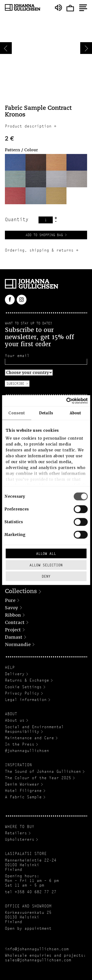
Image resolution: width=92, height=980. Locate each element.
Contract (15, 622)
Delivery (15, 674)
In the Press (20, 744)
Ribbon (13, 615)
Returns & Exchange (27, 680)
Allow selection (46, 565)
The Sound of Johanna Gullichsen (43, 771)
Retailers (16, 833)
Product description (28, 126)
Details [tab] (46, 413)
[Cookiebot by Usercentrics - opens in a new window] (66, 401)
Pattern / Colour (21, 150)
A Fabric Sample (23, 797)
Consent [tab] (17, 413)
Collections (21, 592)
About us (15, 720)
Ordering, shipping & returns (39, 250)
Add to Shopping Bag (44, 235)
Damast (14, 637)
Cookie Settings (23, 687)
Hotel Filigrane (23, 791)
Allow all (46, 554)
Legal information (26, 700)
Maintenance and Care (29, 738)
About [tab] (75, 413)
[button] (15, 162)
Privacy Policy (22, 693)
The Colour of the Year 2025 (38, 778)
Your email (17, 356)
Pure (10, 600)
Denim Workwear (22, 784)
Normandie (18, 644)
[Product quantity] (46, 220)
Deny (46, 576)
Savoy (12, 608)
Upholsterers (20, 839)
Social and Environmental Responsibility (34, 729)
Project (13, 630)
